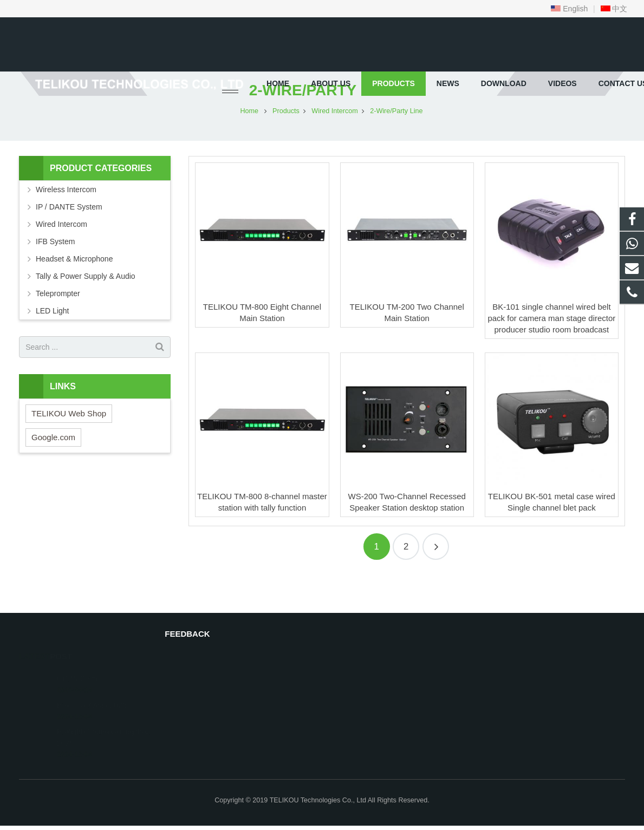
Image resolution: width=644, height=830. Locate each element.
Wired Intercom (61, 257)
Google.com (53, 470)
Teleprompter (58, 326)
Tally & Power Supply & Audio (86, 309)
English (569, 9)
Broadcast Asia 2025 (92, 695)
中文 (614, 9)
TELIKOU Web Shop (69, 446)
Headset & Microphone (74, 292)
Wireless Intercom (66, 223)
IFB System (55, 275)
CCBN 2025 (77, 668)
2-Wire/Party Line (322, 123)
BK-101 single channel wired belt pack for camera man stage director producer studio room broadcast (551, 351)
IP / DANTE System (69, 240)
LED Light (52, 344)
